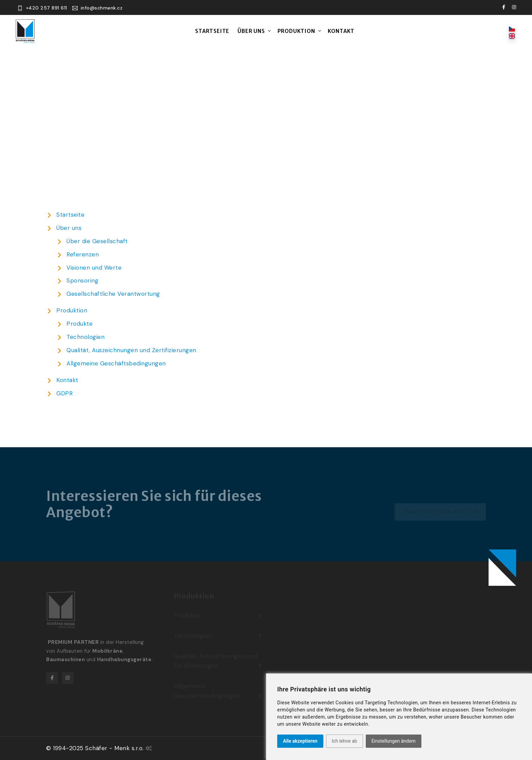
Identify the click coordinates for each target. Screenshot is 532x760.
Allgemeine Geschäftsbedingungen (116, 363)
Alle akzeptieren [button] (300, 741)
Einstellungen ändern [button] (394, 741)
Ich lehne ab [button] (345, 741)
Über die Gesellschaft (97, 241)
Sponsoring (82, 281)
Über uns (251, 31)
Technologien (85, 337)
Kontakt (341, 31)
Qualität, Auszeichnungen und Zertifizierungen (131, 350)
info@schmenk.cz (102, 8)
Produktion (296, 31)
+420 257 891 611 (46, 8)
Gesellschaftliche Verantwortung (113, 294)
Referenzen (83, 254)
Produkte (80, 324)
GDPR (64, 393)
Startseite (212, 31)
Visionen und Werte (94, 268)
